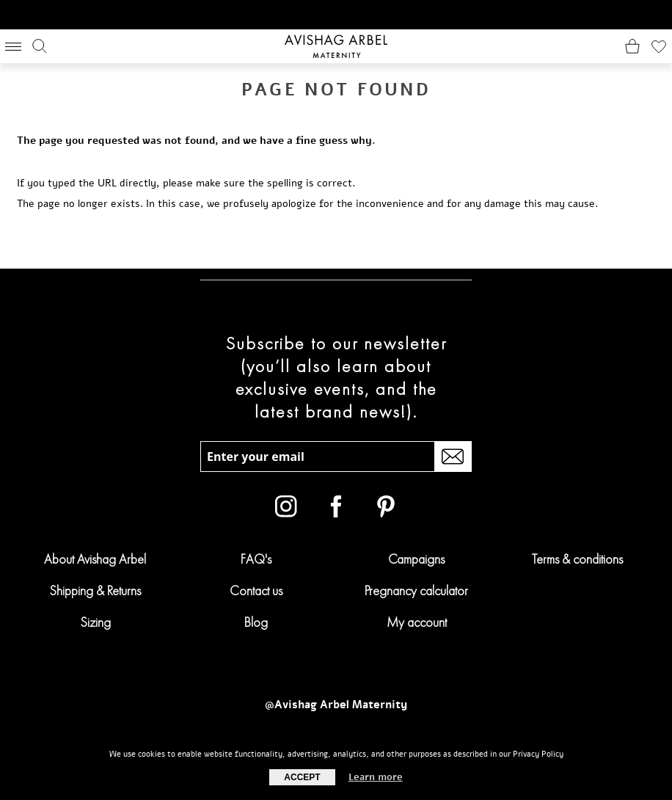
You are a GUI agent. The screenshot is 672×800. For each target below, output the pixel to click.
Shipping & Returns (95, 590)
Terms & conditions (577, 559)
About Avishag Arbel (95, 559)
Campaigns (416, 559)
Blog (256, 622)
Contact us (256, 590)
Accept (302, 777)
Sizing (95, 622)
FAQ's (256, 559)
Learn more (376, 777)
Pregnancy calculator (416, 590)
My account (417, 622)
